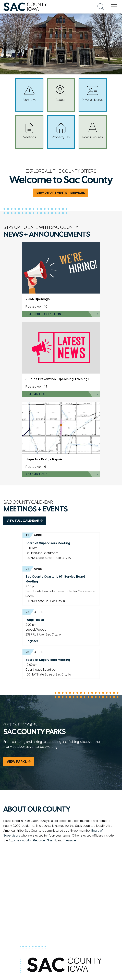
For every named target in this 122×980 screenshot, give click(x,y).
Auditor (27, 840)
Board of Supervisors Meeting (48, 543)
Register (32, 641)
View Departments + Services (61, 193)
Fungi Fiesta (35, 620)
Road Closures (93, 131)
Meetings (29, 131)
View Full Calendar (25, 521)
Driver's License (93, 94)
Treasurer (70, 840)
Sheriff (52, 840)
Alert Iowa (29, 94)
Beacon (61, 94)
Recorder (39, 840)
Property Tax (61, 131)
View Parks (19, 762)
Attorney (15, 840)
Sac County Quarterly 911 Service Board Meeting (55, 579)
